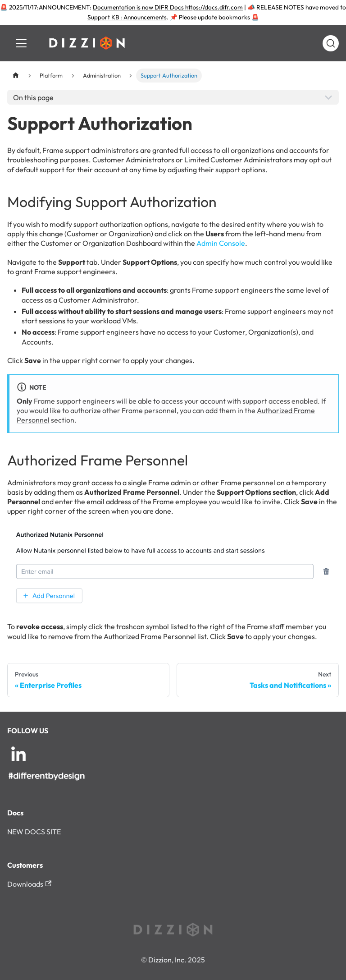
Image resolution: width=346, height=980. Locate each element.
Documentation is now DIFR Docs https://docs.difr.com (168, 7)
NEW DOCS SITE (34, 832)
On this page (33, 97)
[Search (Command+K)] (331, 43)
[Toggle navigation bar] (21, 43)
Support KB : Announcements (127, 17)
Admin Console (221, 243)
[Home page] (16, 76)
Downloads (29, 884)
